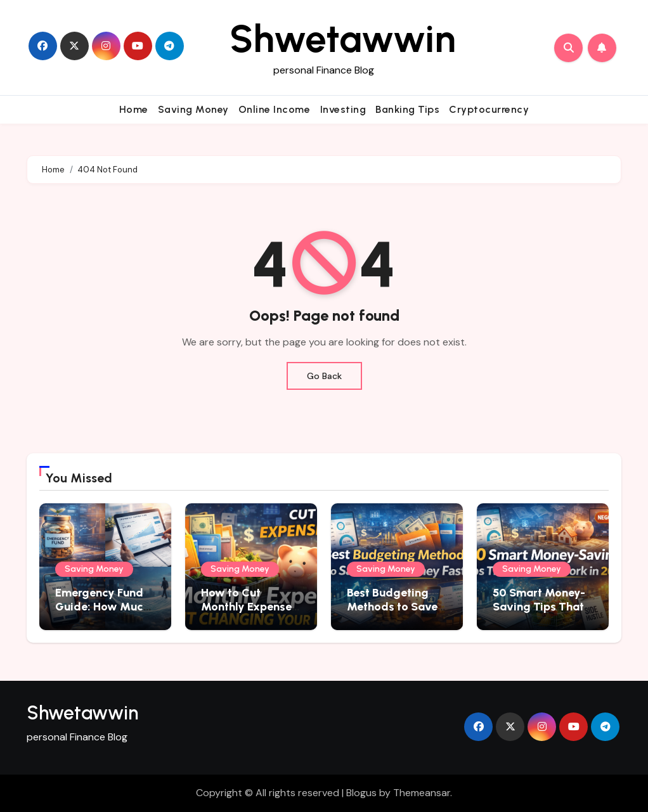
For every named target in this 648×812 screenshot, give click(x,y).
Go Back (324, 376)
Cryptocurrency (489, 109)
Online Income (275, 109)
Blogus (361, 793)
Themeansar (422, 793)
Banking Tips (407, 109)
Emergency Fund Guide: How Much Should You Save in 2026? (102, 613)
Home (134, 109)
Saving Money (193, 109)
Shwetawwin (343, 39)
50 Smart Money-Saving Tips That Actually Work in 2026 (539, 613)
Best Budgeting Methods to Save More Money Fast (392, 606)
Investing (343, 109)
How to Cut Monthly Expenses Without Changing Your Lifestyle (249, 613)
